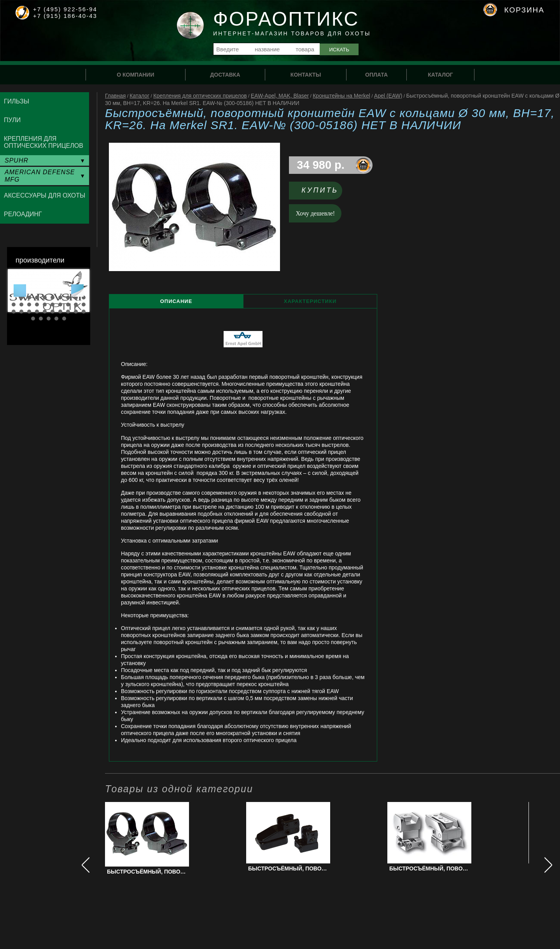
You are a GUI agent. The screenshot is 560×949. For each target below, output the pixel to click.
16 (52, 305)
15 (45, 305)
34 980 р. (321, 165)
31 (33, 319)
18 (68, 305)
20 (84, 305)
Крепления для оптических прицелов (200, 96)
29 (76, 312)
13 (29, 305)
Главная (115, 96)
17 (60, 305)
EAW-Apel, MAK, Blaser (280, 96)
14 (37, 305)
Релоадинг (23, 214)
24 (37, 312)
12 (21, 305)
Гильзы (17, 101)
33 (49, 319)
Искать (339, 50)
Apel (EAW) (388, 96)
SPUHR (17, 160)
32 (41, 319)
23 (29, 312)
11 (14, 305)
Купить (320, 190)
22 (21, 312)
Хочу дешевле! (316, 213)
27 (60, 312)
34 (56, 319)
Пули (12, 120)
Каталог (139, 96)
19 (76, 305)
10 (84, 298)
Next (77, 291)
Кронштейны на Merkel (341, 96)
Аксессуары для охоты (45, 195)
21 (14, 312)
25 (45, 312)
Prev (20, 291)
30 (84, 312)
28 (68, 312)
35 (64, 319)
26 (52, 312)
